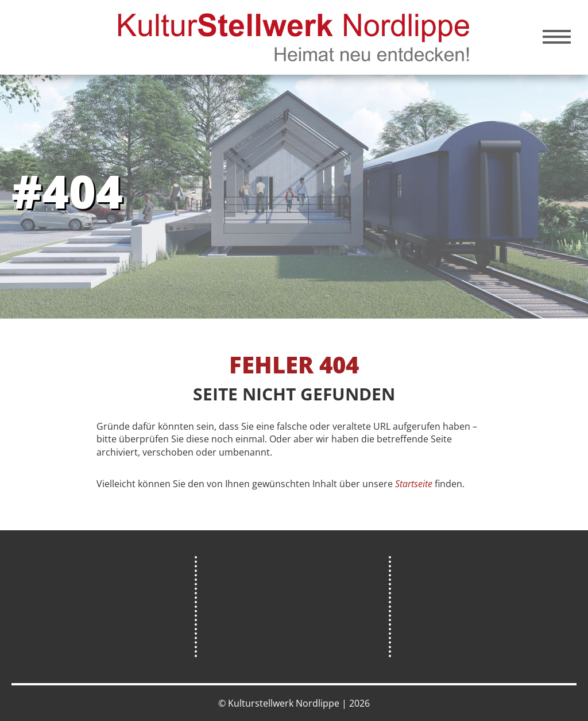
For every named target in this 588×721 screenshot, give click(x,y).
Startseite (414, 484)
